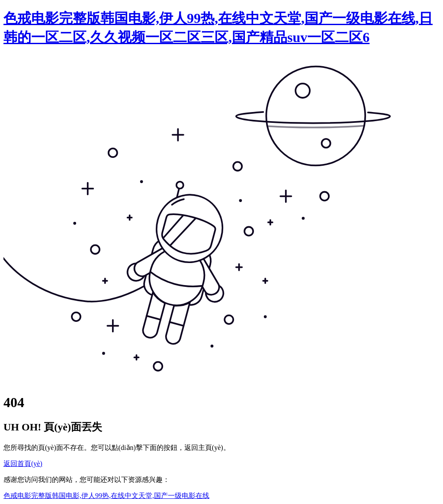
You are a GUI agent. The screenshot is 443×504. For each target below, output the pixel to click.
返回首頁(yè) (23, 464)
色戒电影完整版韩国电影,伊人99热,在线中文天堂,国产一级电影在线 (106, 496)
